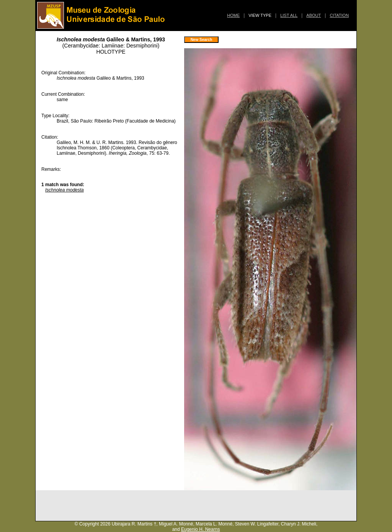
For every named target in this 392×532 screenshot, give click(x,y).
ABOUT (314, 15)
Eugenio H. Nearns (200, 529)
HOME (233, 15)
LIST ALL (289, 15)
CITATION (339, 15)
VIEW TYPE (260, 15)
